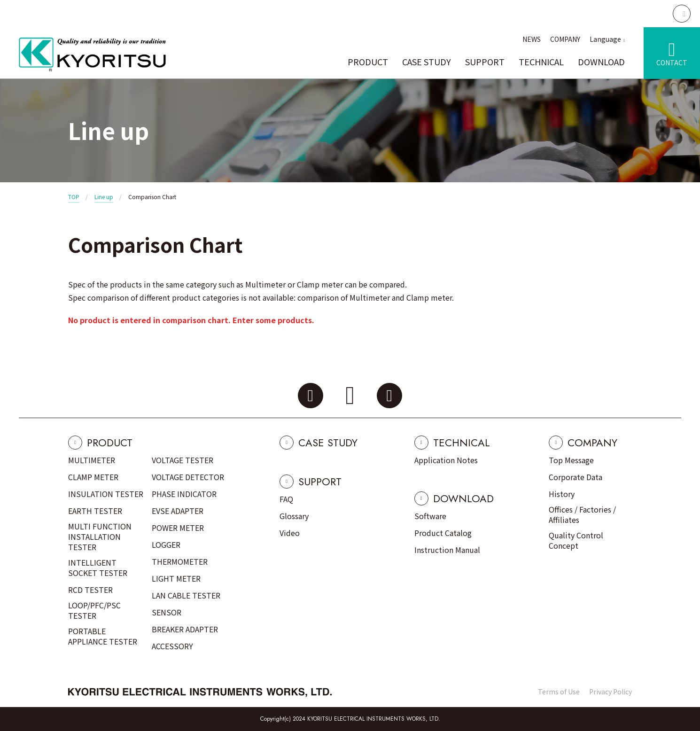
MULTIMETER (92, 460)
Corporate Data (576, 477)
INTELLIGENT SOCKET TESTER (98, 568)
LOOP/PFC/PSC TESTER (94, 610)
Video (290, 533)
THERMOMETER (180, 561)
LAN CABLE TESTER (186, 595)
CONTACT (672, 62)
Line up (104, 197)
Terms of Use (559, 692)
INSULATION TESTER (106, 494)
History (562, 494)
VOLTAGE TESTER (183, 460)
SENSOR (167, 612)
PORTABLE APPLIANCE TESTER (103, 636)
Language (605, 39)
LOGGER (166, 544)
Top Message (571, 460)
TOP (74, 197)
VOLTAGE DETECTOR (188, 477)
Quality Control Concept (576, 540)
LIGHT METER (176, 578)
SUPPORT (485, 62)
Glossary (294, 516)
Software (430, 516)
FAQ (286, 499)
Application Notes (446, 460)
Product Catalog (443, 533)
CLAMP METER (93, 477)
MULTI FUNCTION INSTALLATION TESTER (100, 537)
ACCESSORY (172, 646)
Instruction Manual (447, 550)
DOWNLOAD (601, 62)
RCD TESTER (90, 590)
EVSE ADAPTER (178, 511)
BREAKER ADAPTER (185, 629)
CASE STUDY (427, 62)
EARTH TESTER (95, 511)
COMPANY (565, 39)
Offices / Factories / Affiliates (582, 514)
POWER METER (178, 528)
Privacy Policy (611, 692)
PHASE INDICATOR (184, 494)
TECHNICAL (541, 62)
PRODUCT (368, 62)
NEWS (532, 39)
